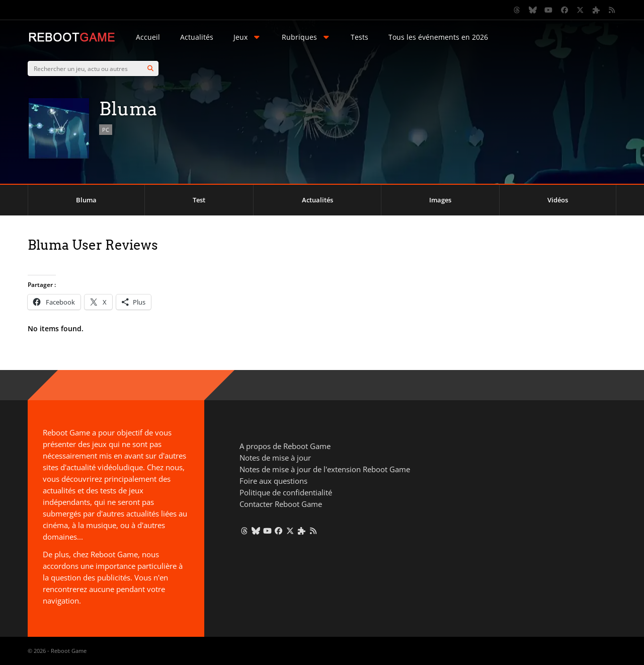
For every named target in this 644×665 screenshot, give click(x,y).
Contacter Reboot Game (281, 504)
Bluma (86, 200)
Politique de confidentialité (286, 492)
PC (106, 130)
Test (199, 200)
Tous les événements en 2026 (438, 37)
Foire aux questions (273, 481)
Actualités (197, 37)
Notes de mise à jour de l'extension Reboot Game (325, 469)
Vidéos (558, 200)
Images (440, 200)
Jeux (248, 37)
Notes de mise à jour (275, 458)
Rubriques (306, 37)
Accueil (148, 37)
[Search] (150, 68)
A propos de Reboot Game (285, 446)
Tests (359, 37)
